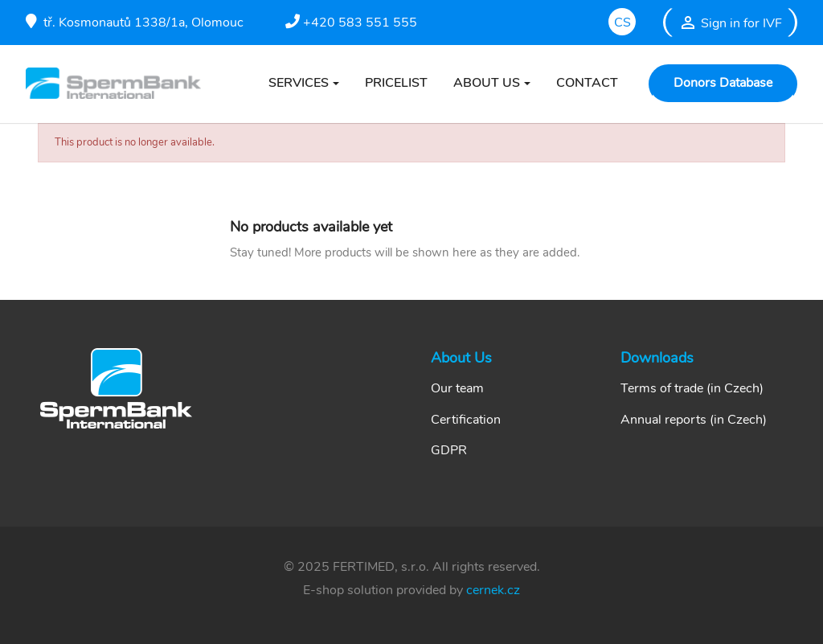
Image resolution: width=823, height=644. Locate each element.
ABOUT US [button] (487, 83)
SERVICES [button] (299, 83)
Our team (457, 388)
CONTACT (587, 83)
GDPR (449, 450)
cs (622, 23)
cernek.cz (493, 590)
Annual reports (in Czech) (694, 420)
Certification (466, 420)
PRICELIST (396, 83)
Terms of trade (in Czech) (692, 388)
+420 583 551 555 (351, 23)
